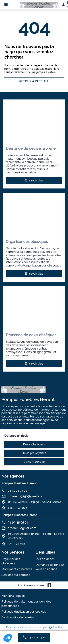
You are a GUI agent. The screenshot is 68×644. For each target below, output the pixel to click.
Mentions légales (13, 596)
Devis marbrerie (34, 462)
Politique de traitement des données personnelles (26, 604)
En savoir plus (34, 180)
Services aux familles (16, 575)
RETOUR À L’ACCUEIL (34, 81)
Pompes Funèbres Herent (19, 483)
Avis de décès (45, 559)
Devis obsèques (34, 444)
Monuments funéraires (17, 569)
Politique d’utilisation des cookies (24, 612)
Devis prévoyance (34, 453)
